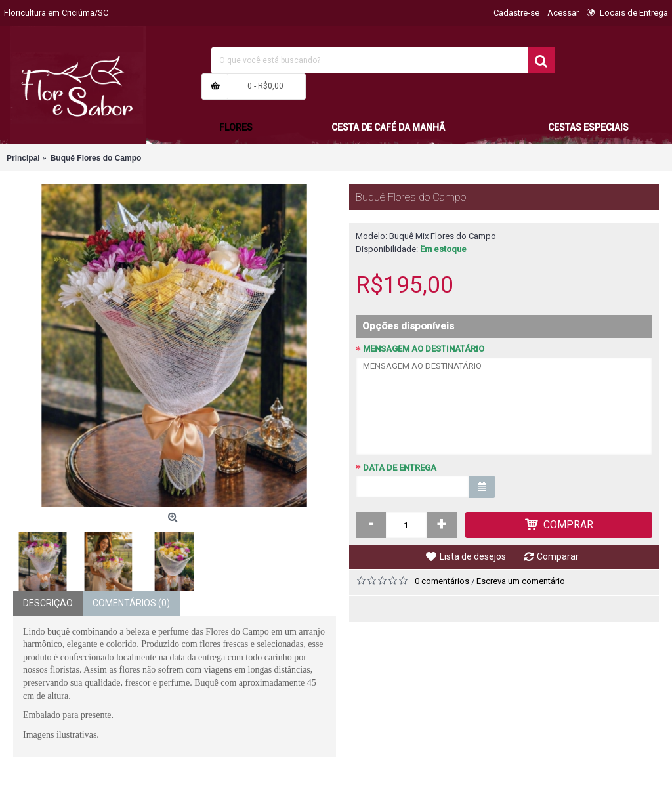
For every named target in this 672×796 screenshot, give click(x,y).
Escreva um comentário (521, 581)
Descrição (48, 603)
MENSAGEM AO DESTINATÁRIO (424, 349)
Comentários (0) (131, 603)
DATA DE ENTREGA (400, 468)
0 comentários (442, 581)
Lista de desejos (473, 556)
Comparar (558, 556)
